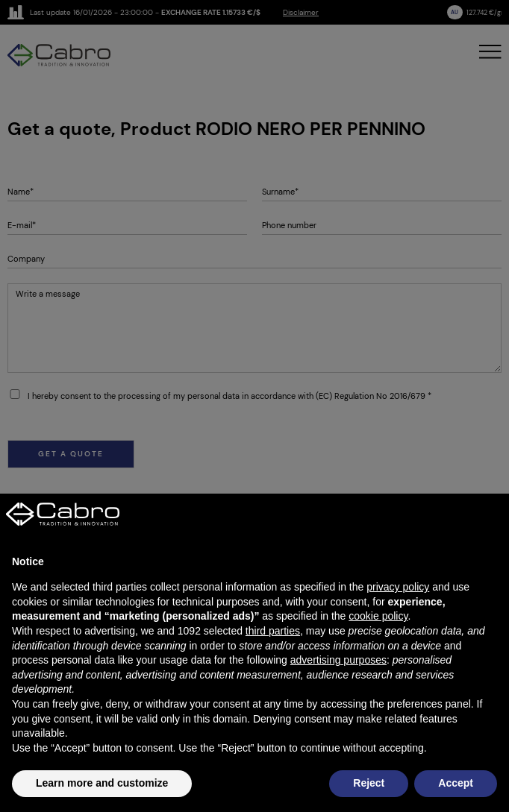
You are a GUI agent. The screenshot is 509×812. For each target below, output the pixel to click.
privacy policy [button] (398, 587)
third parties (273, 631)
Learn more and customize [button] (102, 783)
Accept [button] (456, 783)
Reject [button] (369, 783)
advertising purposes (338, 660)
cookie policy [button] (378, 616)
